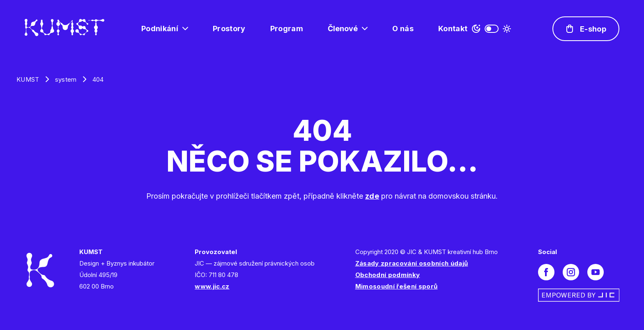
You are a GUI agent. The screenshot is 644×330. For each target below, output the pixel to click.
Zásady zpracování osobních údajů (412, 263)
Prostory (229, 29)
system (66, 79)
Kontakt (453, 29)
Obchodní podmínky (388, 275)
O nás (403, 29)
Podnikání (160, 29)
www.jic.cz (212, 286)
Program (287, 29)
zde (372, 196)
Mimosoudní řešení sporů (397, 286)
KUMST (28, 79)
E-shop (593, 29)
